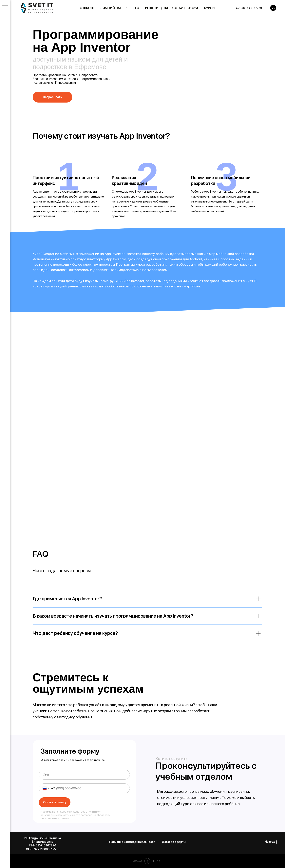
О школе (87, 8)
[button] (52, 97)
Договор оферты (174, 842)
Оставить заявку (55, 802)
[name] (84, 775)
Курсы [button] (210, 8)
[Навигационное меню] (5, 6)
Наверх (271, 842)
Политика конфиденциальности (132, 842)
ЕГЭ (136, 8)
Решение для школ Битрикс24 (172, 8)
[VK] (273, 8)
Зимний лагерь (114, 8)
